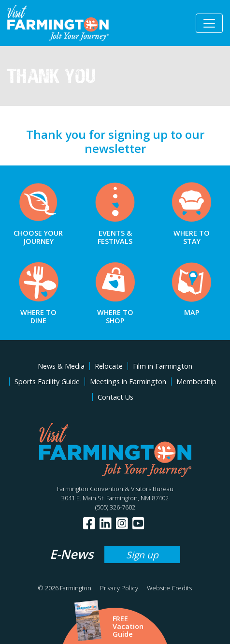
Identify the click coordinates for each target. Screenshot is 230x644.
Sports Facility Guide (47, 382)
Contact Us (115, 397)
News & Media (61, 366)
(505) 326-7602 (115, 507)
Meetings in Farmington (128, 382)
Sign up (142, 555)
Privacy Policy (119, 588)
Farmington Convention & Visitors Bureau (115, 489)
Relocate (109, 366)
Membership (196, 382)
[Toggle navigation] (209, 23)
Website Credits (169, 588)
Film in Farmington (163, 366)
